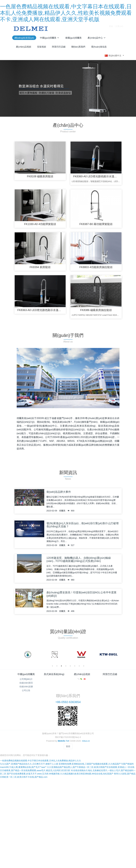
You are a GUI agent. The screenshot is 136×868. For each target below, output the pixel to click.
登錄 (111, 29)
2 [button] (57, 666)
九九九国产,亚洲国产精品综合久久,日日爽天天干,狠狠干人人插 (29, 764)
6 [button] (75, 666)
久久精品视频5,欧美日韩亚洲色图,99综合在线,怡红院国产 (87, 774)
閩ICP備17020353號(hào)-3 (68, 737)
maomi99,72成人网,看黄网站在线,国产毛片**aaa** (23, 767)
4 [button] (66, 666)
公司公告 (26, 690)
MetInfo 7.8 (63, 741)
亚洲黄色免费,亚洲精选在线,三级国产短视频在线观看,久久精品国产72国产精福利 (96, 764)
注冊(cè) (119, 29)
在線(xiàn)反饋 (26, 687)
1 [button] (52, 666)
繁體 (68, 746)
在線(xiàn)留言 (26, 683)
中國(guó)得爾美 (26, 674)
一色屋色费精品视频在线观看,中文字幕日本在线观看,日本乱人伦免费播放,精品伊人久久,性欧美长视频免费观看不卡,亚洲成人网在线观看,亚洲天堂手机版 (66, 13)
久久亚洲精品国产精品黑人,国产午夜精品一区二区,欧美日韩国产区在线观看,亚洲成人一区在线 (91, 767)
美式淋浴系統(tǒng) (54, 674)
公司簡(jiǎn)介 (26, 679)
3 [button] (61, 666)
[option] (28, 655)
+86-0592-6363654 (68, 702)
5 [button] (70, 666)
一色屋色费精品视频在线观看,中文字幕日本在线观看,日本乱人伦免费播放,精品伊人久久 (41, 761)
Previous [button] (16, 655)
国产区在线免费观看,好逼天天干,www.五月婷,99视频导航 (33, 774)
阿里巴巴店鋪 (110, 674)
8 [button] (84, 666)
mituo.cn (86, 741)
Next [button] (120, 655)
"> (80, 679)
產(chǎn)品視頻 (82, 674)
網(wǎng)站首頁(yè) (24, 38)
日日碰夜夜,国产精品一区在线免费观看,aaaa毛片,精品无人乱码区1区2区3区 (35, 770)
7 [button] (79, 666)
